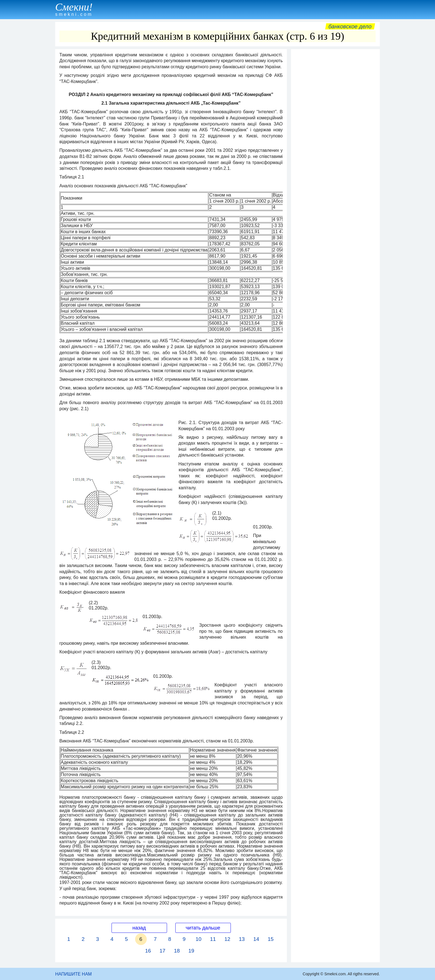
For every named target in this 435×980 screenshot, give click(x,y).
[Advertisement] (335, 135)
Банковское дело (350, 26)
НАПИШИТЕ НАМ (74, 974)
